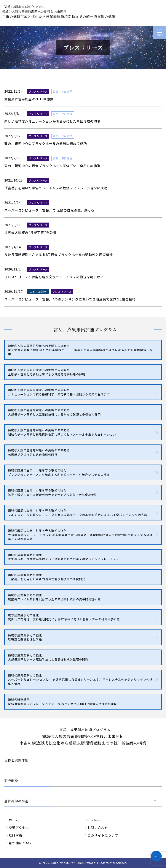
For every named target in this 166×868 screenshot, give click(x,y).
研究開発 (11, 781)
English (94, 820)
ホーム (14, 820)
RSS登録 (16, 835)
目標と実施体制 (16, 760)
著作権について (21, 843)
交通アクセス (19, 828)
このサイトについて (103, 835)
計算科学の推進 (16, 801)
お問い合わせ (98, 828)
